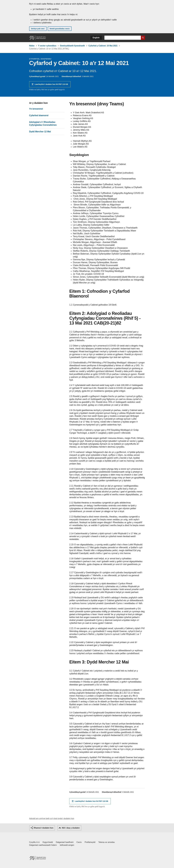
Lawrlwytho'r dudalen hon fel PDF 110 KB (51, 85)
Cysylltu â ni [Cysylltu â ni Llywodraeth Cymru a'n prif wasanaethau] (34, 842)
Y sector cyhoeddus (47, 46)
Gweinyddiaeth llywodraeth (72, 46)
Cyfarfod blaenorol (39, 115)
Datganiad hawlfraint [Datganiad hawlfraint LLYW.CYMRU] (65, 842)
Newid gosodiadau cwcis (60, 29)
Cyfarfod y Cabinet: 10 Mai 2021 (103, 46)
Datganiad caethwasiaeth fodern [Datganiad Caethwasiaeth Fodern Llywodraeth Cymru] (43, 845)
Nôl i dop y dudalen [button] (71, 828)
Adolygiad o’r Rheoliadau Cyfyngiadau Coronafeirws (43, 124)
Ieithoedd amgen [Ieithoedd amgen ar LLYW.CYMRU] (67, 845)
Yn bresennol (36, 109)
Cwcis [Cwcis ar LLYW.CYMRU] (79, 842)
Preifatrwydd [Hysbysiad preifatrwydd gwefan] (90, 842)
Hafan (32, 46)
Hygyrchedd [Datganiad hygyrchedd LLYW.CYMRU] (48, 842)
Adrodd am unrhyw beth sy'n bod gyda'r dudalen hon (52, 818)
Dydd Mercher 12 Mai (40, 132)
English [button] (96, 38)
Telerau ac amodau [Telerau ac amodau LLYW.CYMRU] (107, 842)
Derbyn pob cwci (38, 29)
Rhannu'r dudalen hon (44, 828)
